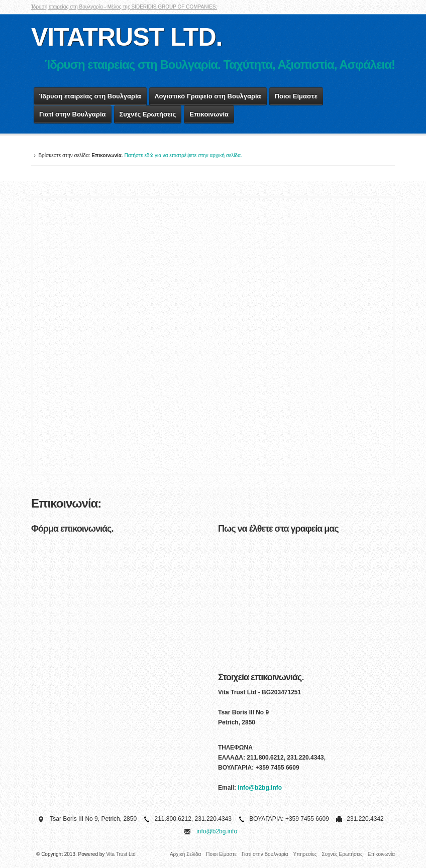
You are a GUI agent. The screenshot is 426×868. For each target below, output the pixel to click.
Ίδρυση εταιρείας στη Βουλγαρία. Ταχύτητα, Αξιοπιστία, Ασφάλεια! (220, 65)
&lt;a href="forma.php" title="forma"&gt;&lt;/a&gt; (120, 664)
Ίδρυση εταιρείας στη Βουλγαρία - (69, 7)
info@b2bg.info (260, 788)
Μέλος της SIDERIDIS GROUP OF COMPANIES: (163, 7)
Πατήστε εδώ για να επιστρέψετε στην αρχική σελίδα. (183, 155)
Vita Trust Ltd (121, 854)
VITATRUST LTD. (127, 37)
